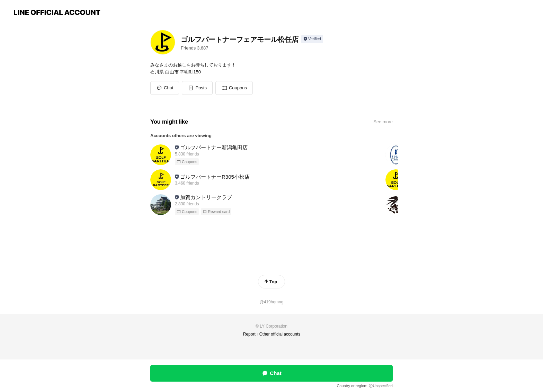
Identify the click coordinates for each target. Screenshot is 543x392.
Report (249, 334)
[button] (197, 88)
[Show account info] (312, 39)
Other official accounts (280, 334)
